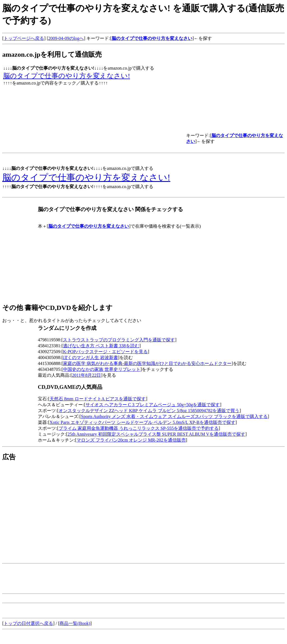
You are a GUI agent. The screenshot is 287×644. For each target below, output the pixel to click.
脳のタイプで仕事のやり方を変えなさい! (67, 76)
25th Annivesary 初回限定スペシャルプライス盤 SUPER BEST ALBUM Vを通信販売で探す (156, 434)
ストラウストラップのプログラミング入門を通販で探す (119, 340)
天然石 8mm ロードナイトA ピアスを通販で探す (98, 399)
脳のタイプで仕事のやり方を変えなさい (152, 38)
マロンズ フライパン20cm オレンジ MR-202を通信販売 (131, 440)
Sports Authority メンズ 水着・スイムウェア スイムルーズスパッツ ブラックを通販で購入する (174, 416)
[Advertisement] (49, 506)
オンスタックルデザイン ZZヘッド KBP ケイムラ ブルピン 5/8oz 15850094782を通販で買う (149, 411)
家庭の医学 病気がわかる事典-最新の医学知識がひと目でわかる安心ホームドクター (147, 363)
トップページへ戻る (24, 38)
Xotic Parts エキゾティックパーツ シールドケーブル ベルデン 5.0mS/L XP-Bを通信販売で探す (143, 422)
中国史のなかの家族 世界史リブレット (102, 369)
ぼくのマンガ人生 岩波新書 (91, 358)
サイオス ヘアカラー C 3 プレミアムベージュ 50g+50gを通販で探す (153, 405)
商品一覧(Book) (75, 623)
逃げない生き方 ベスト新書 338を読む (101, 346)
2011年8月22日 (86, 375)
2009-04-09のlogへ (66, 38)
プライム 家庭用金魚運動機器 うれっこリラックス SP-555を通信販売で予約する (139, 428)
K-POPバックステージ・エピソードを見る (105, 352)
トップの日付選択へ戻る (28, 623)
